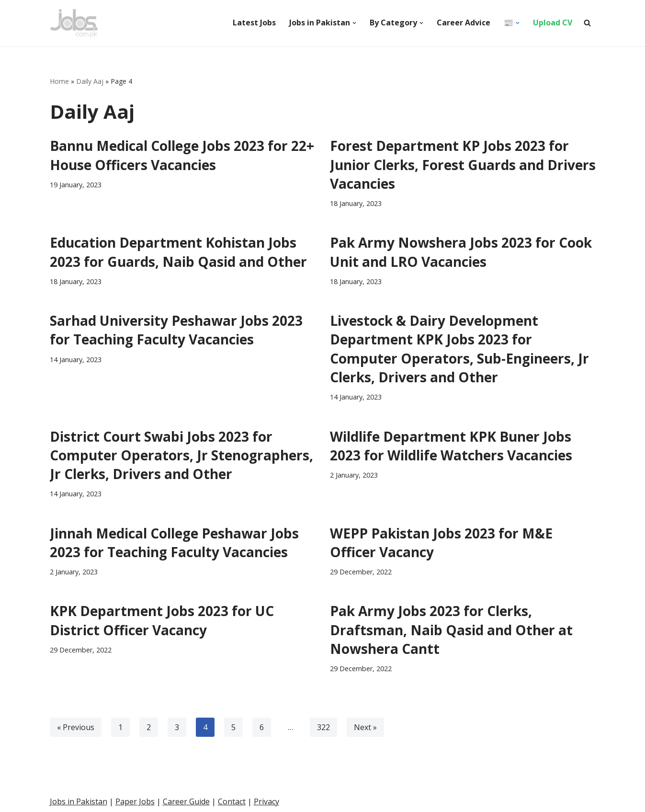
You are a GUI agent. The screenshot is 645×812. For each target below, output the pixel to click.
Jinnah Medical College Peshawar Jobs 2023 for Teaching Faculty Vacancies (174, 543)
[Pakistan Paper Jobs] (74, 23)
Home (59, 81)
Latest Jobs (254, 23)
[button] (354, 23)
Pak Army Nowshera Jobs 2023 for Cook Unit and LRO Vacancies (461, 252)
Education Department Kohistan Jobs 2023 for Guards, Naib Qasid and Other (178, 252)
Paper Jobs (135, 801)
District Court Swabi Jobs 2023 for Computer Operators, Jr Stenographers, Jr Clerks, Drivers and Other (181, 455)
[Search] (587, 23)
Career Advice (464, 23)
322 (323, 727)
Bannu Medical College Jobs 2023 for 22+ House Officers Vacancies (182, 155)
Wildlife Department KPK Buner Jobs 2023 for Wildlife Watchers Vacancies (451, 446)
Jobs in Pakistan (79, 801)
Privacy (266, 801)
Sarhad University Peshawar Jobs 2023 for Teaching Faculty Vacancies (176, 330)
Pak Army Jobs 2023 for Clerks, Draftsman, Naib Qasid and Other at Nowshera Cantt (451, 629)
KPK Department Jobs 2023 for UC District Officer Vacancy (162, 620)
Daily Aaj (90, 81)
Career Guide (186, 801)
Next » (365, 727)
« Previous (76, 727)
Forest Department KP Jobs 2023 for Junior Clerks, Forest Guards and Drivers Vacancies (463, 164)
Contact (232, 801)
